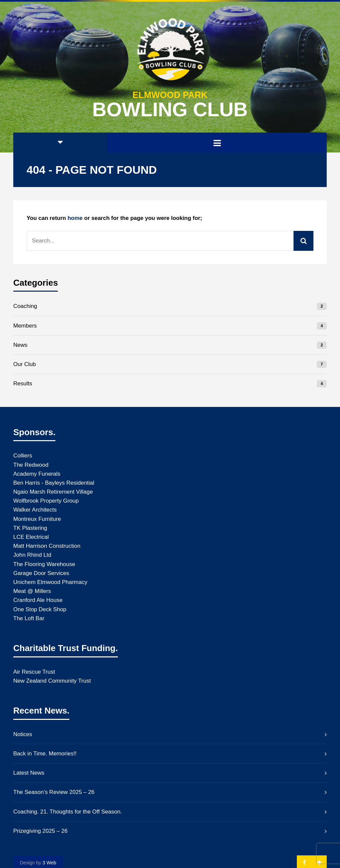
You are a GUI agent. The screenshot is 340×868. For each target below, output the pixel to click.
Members (25, 326)
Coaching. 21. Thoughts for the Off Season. (68, 812)
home (75, 218)
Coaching (25, 306)
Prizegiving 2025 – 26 (41, 831)
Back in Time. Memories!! (45, 754)
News (20, 345)
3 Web (49, 863)
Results (23, 384)
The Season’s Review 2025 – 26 (54, 792)
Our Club (25, 364)
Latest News (29, 773)
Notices (23, 734)
